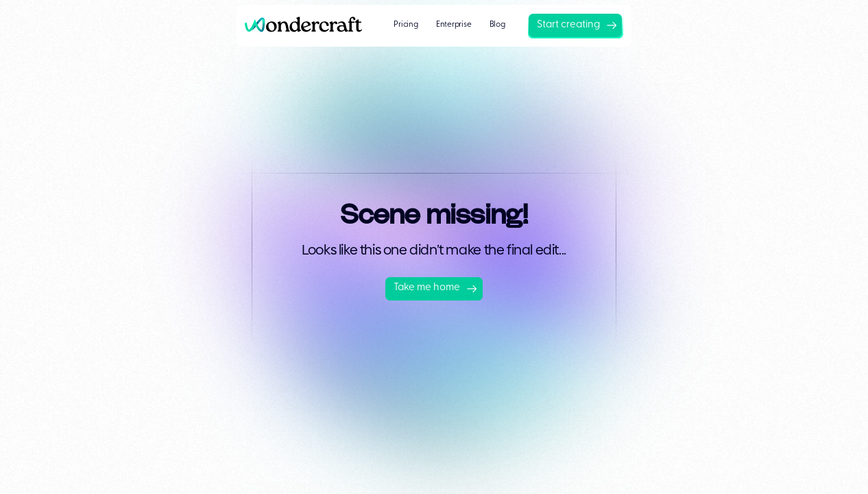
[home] (308, 25)
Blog (497, 25)
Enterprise (454, 25)
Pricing (406, 25)
